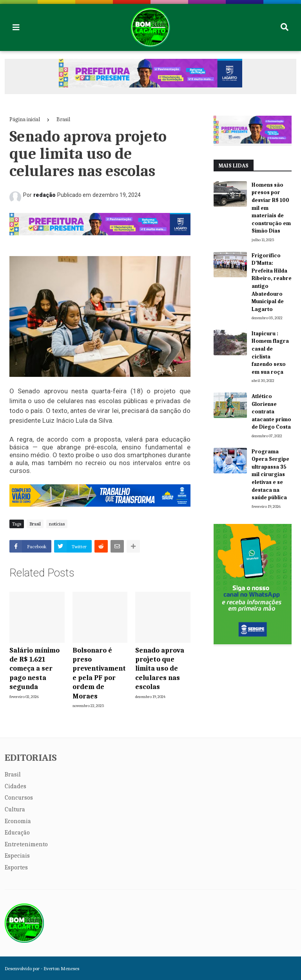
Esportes (16, 867)
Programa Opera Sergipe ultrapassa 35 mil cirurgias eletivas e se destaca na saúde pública (270, 475)
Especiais (17, 856)
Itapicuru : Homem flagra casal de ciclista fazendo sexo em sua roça (270, 353)
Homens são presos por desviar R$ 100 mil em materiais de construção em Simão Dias (271, 208)
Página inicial (25, 119)
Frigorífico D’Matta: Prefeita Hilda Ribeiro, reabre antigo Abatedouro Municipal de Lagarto (272, 282)
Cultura (15, 809)
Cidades (15, 786)
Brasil (63, 119)
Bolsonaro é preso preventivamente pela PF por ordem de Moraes (99, 673)
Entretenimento (26, 844)
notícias (57, 524)
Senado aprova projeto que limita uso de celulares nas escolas (160, 669)
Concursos (19, 798)
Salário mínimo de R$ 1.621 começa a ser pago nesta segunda (34, 669)
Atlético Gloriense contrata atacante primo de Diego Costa (271, 412)
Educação (17, 833)
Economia (18, 821)
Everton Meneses (61, 968)
